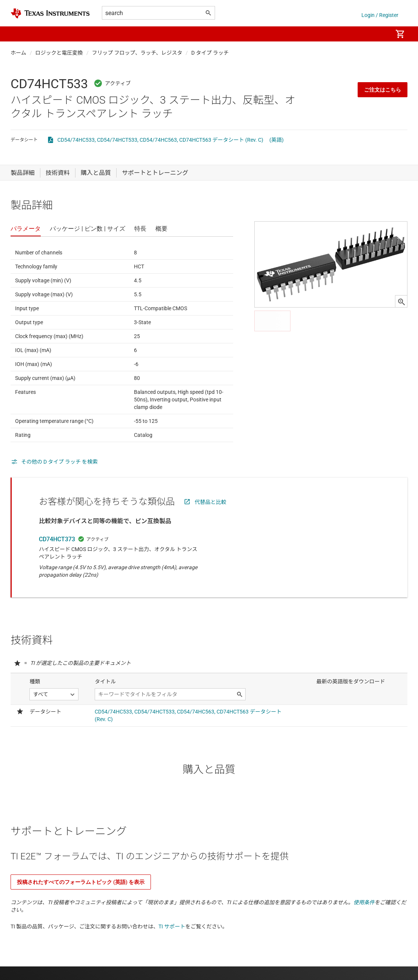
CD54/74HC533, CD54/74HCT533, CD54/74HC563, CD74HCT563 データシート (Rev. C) (160, 140)
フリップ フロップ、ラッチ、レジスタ (137, 53)
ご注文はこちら (383, 90)
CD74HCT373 (57, 539)
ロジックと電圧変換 (59, 53)
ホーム (18, 53)
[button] (18, 34)
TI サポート (172, 926)
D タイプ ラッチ (210, 53)
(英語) (277, 140)
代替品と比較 (211, 502)
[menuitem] (379, 34)
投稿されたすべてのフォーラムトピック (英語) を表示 (81, 882)
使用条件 (364, 902)
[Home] (50, 13)
